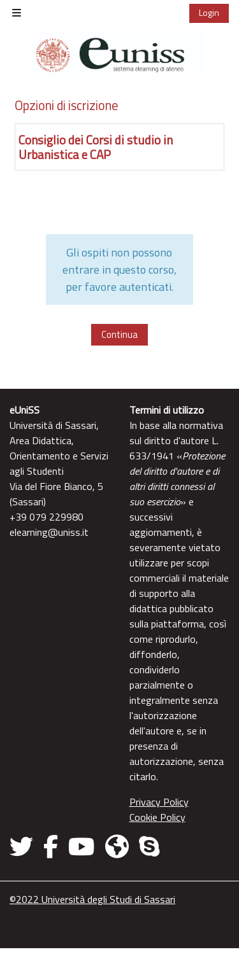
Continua (119, 334)
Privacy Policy (159, 802)
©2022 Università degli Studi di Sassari (92, 899)
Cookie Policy (157, 817)
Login (209, 12)
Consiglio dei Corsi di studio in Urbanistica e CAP (96, 147)
